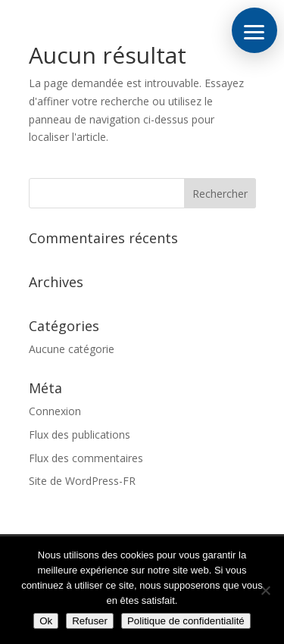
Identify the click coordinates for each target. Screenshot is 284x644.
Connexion (55, 411)
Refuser (90, 621)
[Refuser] (265, 590)
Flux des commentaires (86, 458)
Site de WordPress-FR (82, 481)
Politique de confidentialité (186, 621)
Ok (46, 621)
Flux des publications (80, 435)
